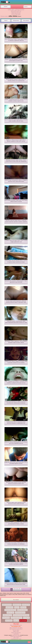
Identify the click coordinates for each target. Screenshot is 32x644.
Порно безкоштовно (7, 605)
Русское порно (16, 630)
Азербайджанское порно (16, 639)
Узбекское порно (4, 16)
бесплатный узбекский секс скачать (21, 615)
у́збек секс (16, 620)
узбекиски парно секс (20, 613)
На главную (16, 600)
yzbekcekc (17, 607)
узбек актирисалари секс (16, 618)
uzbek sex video (10, 613)
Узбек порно (16, 638)
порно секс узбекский (22, 610)
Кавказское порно (16, 635)
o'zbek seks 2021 (26, 605)
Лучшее (6, 7)
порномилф (16, 634)
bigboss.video (16, 631)
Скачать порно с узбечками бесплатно (16, 9)
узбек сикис (23, 607)
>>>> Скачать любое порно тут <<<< (16, 10)
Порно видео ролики (16, 13)
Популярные (26, 20)
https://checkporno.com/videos (16, 628)
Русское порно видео (16, 14)
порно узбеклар (10, 607)
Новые (6, 20)
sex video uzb (26, 618)
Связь (29, 642)
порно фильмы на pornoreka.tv (16, 629)
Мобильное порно (17, 605)
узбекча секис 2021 (7, 615)
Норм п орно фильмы (16, 633)
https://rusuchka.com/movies (16, 625)
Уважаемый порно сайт (16, 12)
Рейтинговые (16, 20)
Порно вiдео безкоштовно (16, 636)
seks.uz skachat (9, 620)
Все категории (23, 620)
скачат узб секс (6, 618)
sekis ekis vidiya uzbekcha (10, 610)
